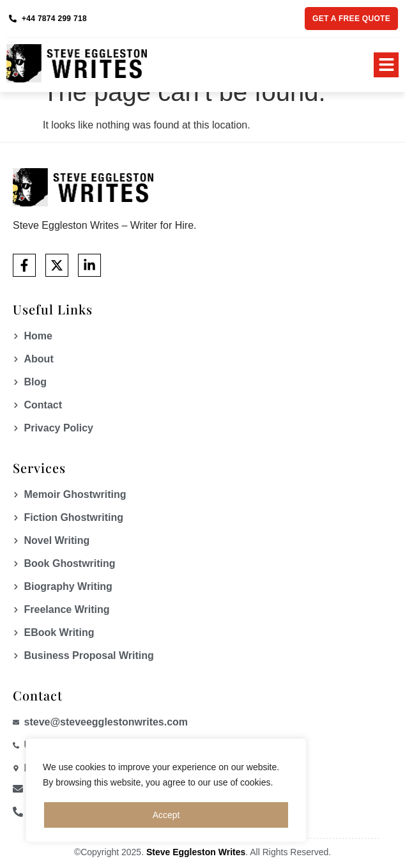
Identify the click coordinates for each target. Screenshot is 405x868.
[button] (386, 65)
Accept (166, 815)
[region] (166, 791)
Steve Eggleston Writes (196, 852)
